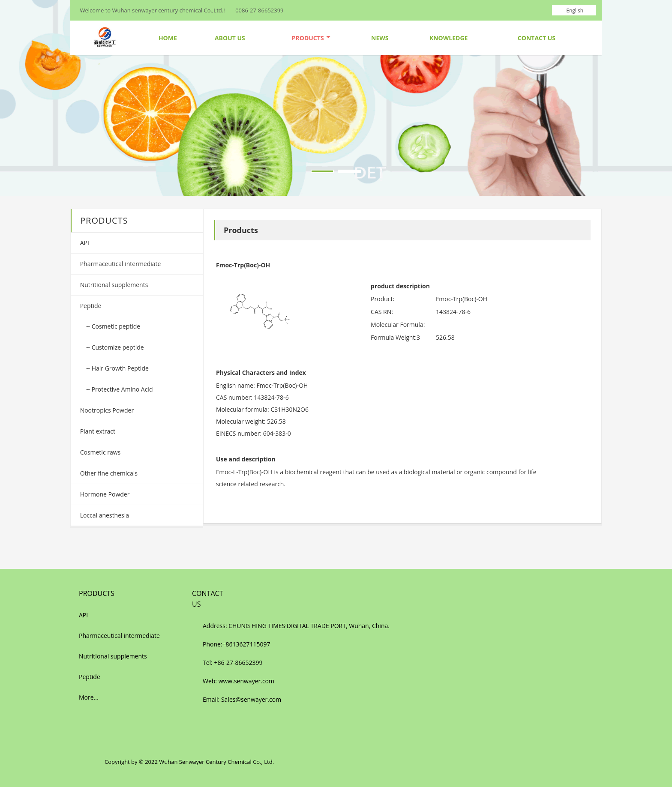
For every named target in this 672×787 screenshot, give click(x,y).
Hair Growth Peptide (119, 368)
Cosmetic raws (99, 452)
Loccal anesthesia (104, 515)
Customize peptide (117, 347)
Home (168, 38)
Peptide (90, 306)
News (380, 38)
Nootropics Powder (106, 410)
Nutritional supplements (113, 285)
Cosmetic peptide (115, 326)
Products (311, 38)
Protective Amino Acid (121, 389)
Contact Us (537, 38)
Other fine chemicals (108, 473)
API (84, 243)
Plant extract (97, 431)
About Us (230, 38)
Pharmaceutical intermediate (120, 264)
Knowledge (448, 38)
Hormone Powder (104, 494)
